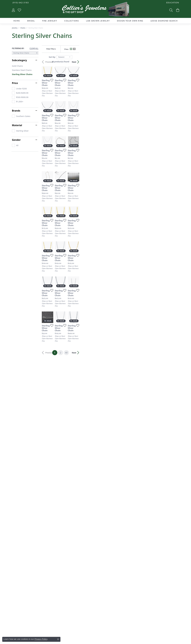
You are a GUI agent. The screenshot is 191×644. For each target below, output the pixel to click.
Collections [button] (72, 21)
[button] (172, 3)
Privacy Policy (41, 639)
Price (15, 83)
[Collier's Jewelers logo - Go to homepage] (95, 10)
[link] (20, 3)
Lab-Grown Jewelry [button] (98, 21)
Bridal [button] (31, 21)
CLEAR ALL (34, 48)
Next (174, 62)
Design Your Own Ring (130, 21)
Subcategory (19, 60)
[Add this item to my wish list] (84, 113)
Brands (16, 111)
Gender (16, 140)
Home (17, 21)
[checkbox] (19, 89)
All (116, 542)
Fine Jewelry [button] (50, 21)
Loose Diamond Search (164, 21)
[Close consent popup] (58, 639)
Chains (23, 28)
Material (17, 125)
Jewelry (15, 28)
